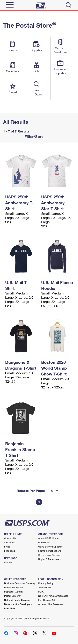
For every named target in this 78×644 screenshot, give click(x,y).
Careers (8, 562)
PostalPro (9, 608)
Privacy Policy (46, 583)
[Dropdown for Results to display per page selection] (54, 491)
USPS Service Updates (50, 547)
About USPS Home (48, 538)
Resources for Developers (18, 604)
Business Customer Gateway (20, 583)
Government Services (50, 555)
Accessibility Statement (51, 604)
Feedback (9, 551)
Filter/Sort (33, 136)
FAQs (7, 547)
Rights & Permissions (50, 559)
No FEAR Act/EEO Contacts (53, 596)
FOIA (41, 592)
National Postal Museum (17, 600)
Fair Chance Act (47, 600)
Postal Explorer (12, 596)
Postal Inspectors (14, 587)
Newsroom (44, 542)
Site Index (9, 542)
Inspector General (14, 592)
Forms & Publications (50, 551)
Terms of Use (45, 587)
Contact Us (10, 538)
